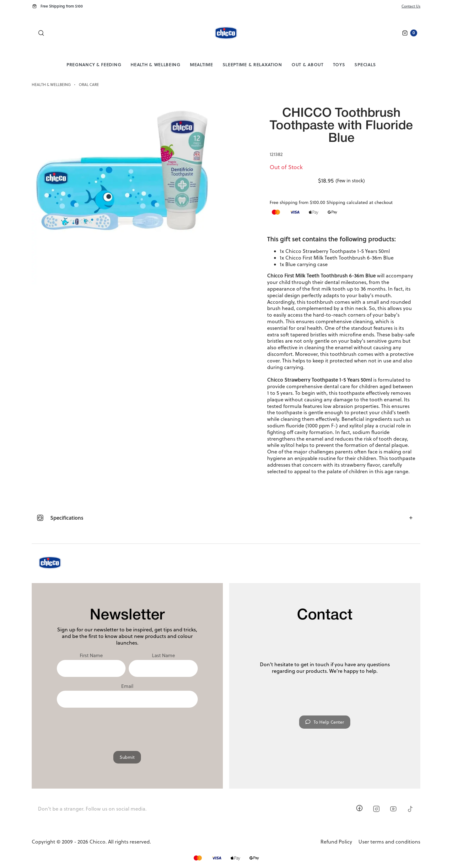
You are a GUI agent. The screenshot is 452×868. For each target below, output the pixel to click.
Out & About (308, 64)
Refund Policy (336, 842)
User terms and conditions (389, 842)
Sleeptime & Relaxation (252, 64)
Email (127, 686)
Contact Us (411, 6)
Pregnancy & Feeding (94, 64)
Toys (339, 64)
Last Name (163, 656)
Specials (365, 64)
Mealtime (202, 64)
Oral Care (89, 85)
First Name (91, 656)
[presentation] (127, 726)
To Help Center (325, 722)
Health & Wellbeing (156, 64)
